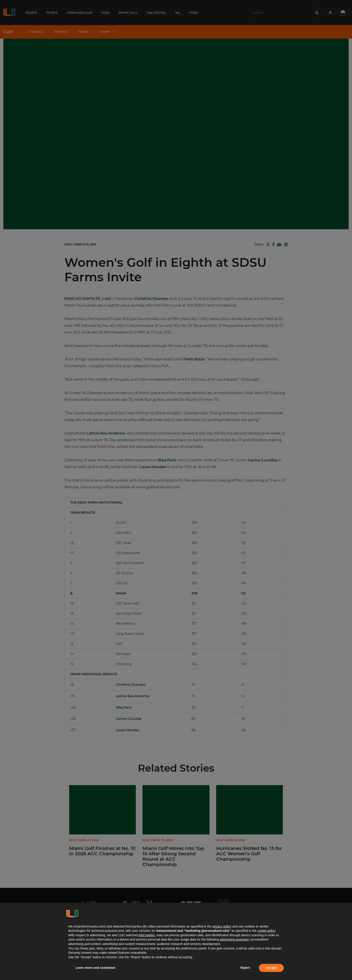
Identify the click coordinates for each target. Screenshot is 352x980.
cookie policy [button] (266, 931)
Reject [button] (245, 968)
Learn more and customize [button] (95, 968)
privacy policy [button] (222, 926)
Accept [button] (271, 968)
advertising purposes (234, 939)
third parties (147, 935)
